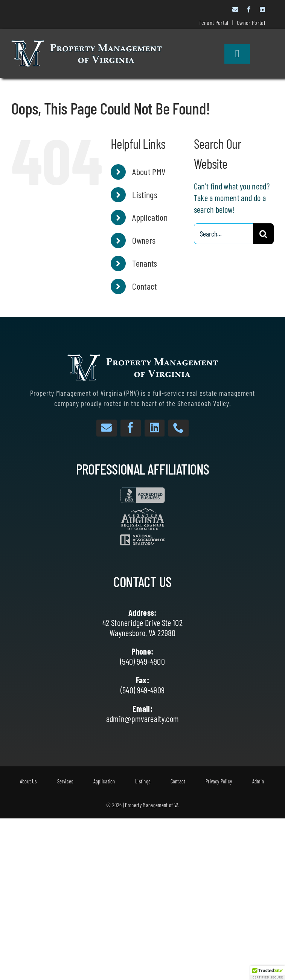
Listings (145, 195)
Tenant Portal (213, 22)
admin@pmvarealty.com (143, 719)
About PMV (149, 172)
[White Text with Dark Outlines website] (87, 44)
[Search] (263, 234)
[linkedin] (262, 9)
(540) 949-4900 (142, 661)
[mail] (235, 9)
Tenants (145, 263)
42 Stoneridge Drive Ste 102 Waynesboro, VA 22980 (142, 628)
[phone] (178, 428)
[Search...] (223, 234)
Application (150, 217)
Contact (144, 286)
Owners (144, 240)
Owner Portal (251, 22)
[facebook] (249, 9)
